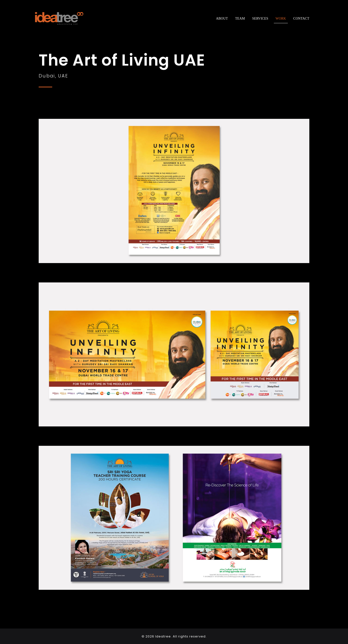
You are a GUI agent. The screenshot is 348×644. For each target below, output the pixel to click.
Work (281, 19)
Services (260, 19)
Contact (301, 19)
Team (240, 19)
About (222, 19)
